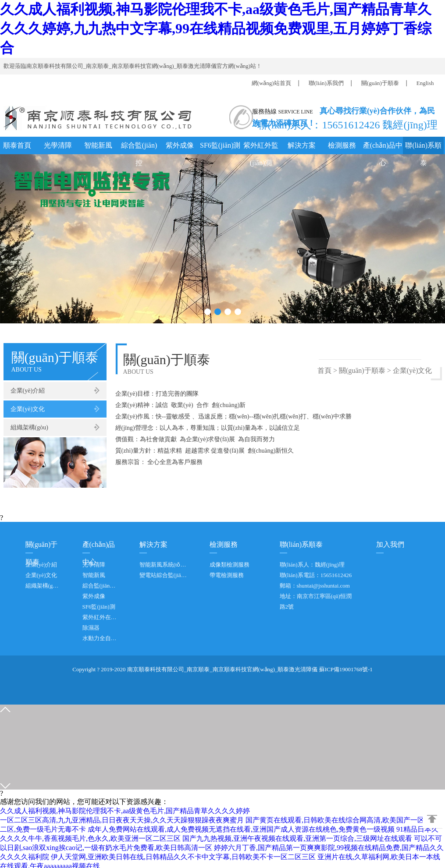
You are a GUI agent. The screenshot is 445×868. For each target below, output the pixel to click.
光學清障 (58, 145)
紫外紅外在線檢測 (100, 617)
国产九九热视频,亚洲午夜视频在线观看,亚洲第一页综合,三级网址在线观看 (297, 838)
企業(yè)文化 (28, 409)
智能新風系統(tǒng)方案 (164, 565)
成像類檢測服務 (230, 565)
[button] (208, 312)
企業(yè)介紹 (28, 391)
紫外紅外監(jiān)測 (261, 148)
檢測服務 (342, 145)
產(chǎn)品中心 (383, 148)
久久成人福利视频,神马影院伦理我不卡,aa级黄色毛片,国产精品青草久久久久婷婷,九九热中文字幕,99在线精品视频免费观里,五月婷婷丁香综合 (216, 28)
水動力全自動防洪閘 (100, 638)
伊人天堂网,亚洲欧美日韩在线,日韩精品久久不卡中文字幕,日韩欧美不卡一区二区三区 (183, 857)
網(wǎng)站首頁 (271, 83)
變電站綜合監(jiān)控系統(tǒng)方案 (164, 575)
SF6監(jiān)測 (220, 145)
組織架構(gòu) (29, 427)
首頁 (324, 370)
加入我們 (390, 544)
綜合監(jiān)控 (139, 148)
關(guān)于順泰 (380, 83)
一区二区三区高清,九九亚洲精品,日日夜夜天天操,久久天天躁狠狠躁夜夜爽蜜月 (122, 820)
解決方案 (302, 145)
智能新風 (98, 145)
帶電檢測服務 (227, 575)
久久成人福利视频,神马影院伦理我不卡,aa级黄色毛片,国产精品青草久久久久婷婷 (125, 811)
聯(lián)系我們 (326, 83)
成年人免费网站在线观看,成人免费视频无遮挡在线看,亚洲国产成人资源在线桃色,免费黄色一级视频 (241, 829)
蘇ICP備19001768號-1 (346, 669)
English (425, 83)
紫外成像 (180, 145)
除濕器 (91, 628)
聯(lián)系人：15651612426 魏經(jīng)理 (345, 124)
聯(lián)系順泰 (423, 148)
